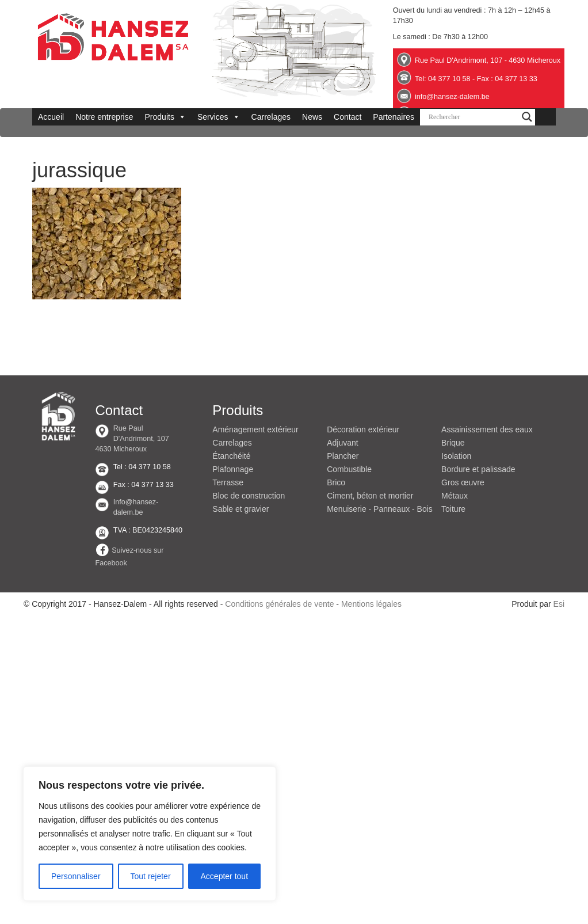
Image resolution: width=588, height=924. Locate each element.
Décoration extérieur (363, 429)
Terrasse (228, 482)
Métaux (455, 496)
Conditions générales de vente (279, 604)
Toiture (453, 509)
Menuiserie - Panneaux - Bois (380, 509)
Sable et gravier (240, 509)
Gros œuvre (463, 482)
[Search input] (472, 117)
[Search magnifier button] (527, 117)
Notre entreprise (104, 117)
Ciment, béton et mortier (370, 496)
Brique (453, 443)
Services (219, 117)
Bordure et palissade (478, 469)
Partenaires (394, 117)
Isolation (456, 456)
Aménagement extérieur (255, 429)
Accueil (51, 117)
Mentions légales (371, 604)
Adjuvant (342, 443)
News (312, 117)
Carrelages (271, 117)
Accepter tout (225, 876)
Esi (559, 604)
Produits (165, 117)
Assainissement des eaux (487, 429)
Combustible (349, 469)
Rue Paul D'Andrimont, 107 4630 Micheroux (132, 439)
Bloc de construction (249, 496)
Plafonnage (233, 469)
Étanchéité (231, 456)
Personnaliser (76, 876)
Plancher (343, 456)
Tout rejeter (151, 876)
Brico (336, 482)
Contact (348, 117)
